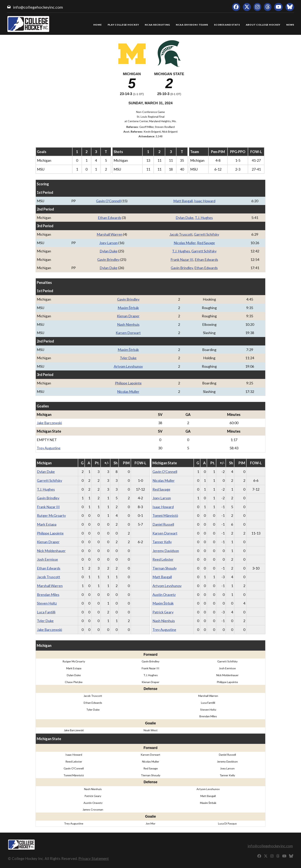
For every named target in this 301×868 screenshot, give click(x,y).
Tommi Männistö (165, 515)
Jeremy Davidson (166, 551)
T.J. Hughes (204, 218)
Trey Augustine (49, 448)
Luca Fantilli (46, 612)
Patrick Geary (163, 612)
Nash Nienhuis (128, 324)
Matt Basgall (183, 201)
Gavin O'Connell (108, 201)
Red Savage (206, 243)
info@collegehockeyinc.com (38, 7)
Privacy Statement (94, 858)
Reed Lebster (163, 559)
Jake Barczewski (49, 423)
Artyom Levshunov (128, 366)
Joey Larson (108, 243)
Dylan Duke (185, 218)
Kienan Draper (128, 316)
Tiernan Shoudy (165, 568)
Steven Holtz (47, 603)
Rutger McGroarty (51, 515)
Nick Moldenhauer (51, 551)
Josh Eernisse (47, 559)
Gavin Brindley (108, 259)
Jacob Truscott (181, 234)
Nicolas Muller (185, 243)
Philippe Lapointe (128, 383)
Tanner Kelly (162, 542)
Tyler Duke (128, 358)
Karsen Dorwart (128, 333)
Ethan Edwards (110, 218)
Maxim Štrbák (128, 308)
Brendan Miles (48, 595)
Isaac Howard (205, 201)
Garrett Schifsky (206, 234)
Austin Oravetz (164, 595)
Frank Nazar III (182, 259)
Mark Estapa (47, 524)
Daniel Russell (163, 524)
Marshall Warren (110, 234)
